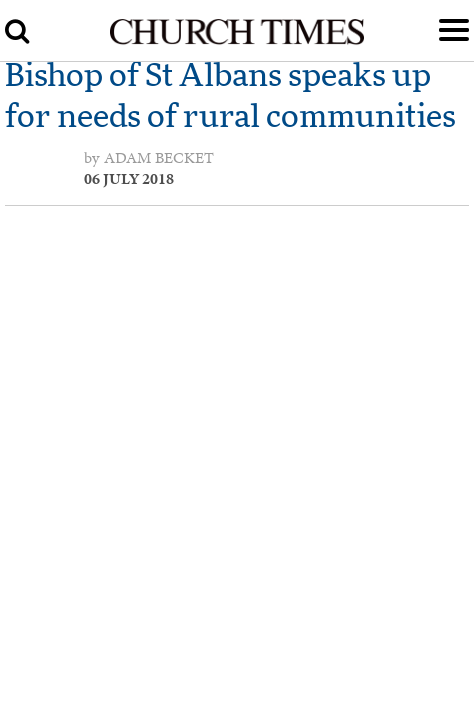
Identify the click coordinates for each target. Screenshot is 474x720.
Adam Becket (159, 158)
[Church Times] (236, 41)
